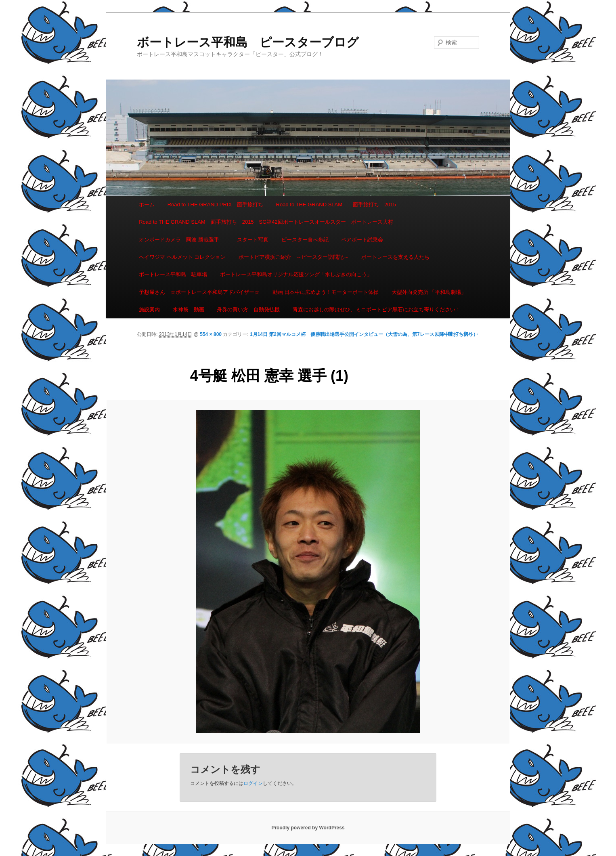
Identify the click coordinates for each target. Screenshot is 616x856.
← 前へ (449, 334)
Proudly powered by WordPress (308, 828)
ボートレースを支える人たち (395, 257)
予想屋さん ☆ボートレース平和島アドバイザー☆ (199, 292)
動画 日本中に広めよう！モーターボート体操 (326, 292)
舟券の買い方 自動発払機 (248, 309)
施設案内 (149, 309)
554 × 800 (211, 334)
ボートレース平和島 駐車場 (173, 274)
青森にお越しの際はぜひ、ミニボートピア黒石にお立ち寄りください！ (377, 309)
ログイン (253, 783)
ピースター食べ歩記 (305, 240)
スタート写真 (253, 240)
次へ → (471, 334)
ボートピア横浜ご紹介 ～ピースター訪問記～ (294, 257)
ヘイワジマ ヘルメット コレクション (182, 257)
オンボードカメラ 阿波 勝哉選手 (182, 240)
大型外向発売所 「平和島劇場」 (429, 292)
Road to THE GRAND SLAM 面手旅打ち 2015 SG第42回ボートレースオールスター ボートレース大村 (266, 222)
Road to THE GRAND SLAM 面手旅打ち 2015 (336, 205)
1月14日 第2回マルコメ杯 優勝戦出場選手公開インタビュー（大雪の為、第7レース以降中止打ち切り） (364, 334)
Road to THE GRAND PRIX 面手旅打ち (215, 205)
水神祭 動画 (189, 309)
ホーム (147, 205)
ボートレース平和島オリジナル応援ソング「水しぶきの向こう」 (296, 274)
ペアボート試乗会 (362, 240)
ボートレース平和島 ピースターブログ (248, 42)
